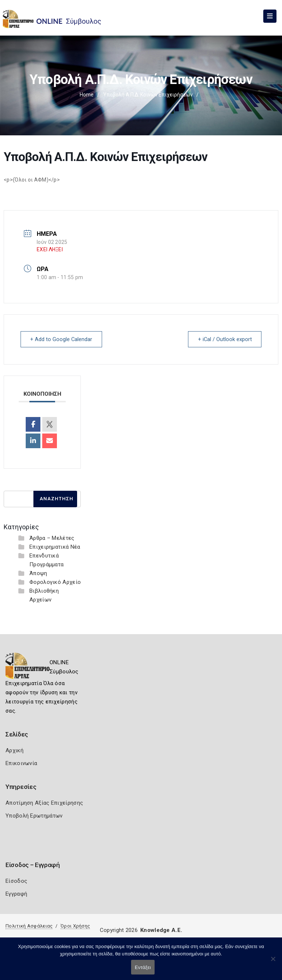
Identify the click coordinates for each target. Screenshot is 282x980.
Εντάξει (143, 967)
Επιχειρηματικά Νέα (55, 547)
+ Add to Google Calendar (62, 339)
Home (87, 95)
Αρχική (15, 750)
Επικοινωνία (21, 763)
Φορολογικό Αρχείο (55, 582)
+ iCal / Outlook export (224, 339)
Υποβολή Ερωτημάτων (34, 816)
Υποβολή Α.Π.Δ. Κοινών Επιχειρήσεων (148, 95)
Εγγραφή (16, 894)
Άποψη (38, 573)
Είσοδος (16, 881)
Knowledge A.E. (161, 930)
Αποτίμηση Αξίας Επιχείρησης (44, 803)
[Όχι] (273, 962)
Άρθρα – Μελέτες (52, 538)
